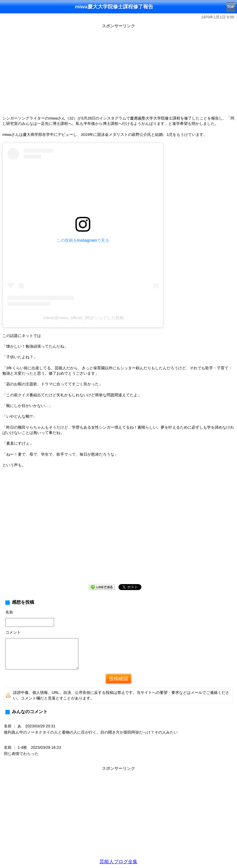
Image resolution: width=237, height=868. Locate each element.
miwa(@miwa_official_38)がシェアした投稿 (84, 318)
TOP (231, 7)
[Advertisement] (118, 72)
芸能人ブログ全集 (118, 862)
